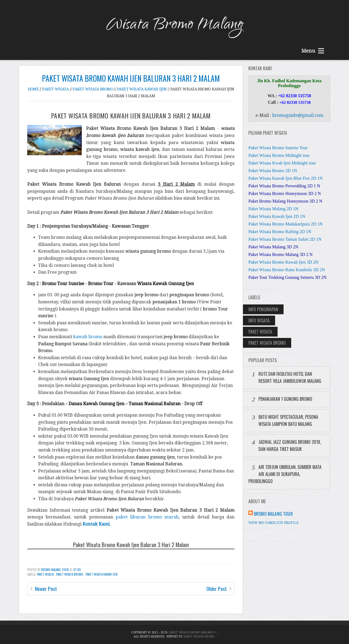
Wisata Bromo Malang (174, 26)
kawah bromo (88, 337)
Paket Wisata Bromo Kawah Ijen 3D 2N (283, 262)
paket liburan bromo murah (147, 517)
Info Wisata (259, 321)
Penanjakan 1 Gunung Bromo (285, 399)
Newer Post (46, 589)
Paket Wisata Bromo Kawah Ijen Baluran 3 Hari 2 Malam (131, 78)
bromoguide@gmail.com (298, 115)
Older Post (217, 589)
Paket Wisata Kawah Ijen (102, 574)
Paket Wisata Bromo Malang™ (193, 632)
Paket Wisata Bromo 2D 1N (273, 171)
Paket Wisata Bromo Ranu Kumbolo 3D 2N (287, 270)
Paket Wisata (46, 574)
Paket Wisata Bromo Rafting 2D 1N (280, 232)
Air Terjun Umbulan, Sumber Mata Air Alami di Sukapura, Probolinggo (285, 474)
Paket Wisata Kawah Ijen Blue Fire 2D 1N (285, 178)
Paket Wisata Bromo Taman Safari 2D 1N (285, 239)
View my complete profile (273, 523)
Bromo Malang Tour (55, 570)
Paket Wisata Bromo (70, 574)
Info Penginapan (263, 309)
